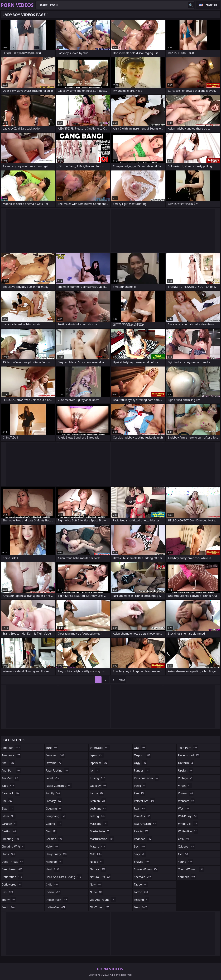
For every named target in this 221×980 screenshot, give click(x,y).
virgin (185, 786)
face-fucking (57, 770)
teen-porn (188, 748)
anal (8, 763)
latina (97, 793)
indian (53, 892)
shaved (142, 862)
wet (184, 808)
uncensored (189, 755)
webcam (186, 801)
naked (97, 862)
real (140, 808)
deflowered (12, 884)
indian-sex (56, 907)
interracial (100, 748)
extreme (54, 763)
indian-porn (57, 900)
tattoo (141, 892)
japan (97, 755)
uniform (186, 763)
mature (98, 846)
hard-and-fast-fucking (64, 877)
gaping (54, 824)
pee (140, 793)
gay (52, 831)
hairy (52, 846)
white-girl (188, 824)
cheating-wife (13, 846)
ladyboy (98, 786)
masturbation (102, 839)
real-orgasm (146, 824)
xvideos (186, 846)
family (53, 793)
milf (96, 854)
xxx (184, 854)
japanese (99, 763)
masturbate (100, 831)
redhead (143, 839)
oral (140, 748)
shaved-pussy (146, 869)
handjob (55, 862)
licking (98, 816)
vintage (186, 778)
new (96, 884)
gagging (54, 808)
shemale (143, 877)
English (211, 5)
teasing (142, 900)
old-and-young (103, 900)
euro (52, 748)
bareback (11, 793)
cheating (11, 839)
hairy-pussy (57, 854)
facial (53, 778)
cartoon (9, 824)
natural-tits (101, 877)
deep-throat (13, 862)
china (9, 854)
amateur (11, 748)
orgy (140, 763)
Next (122, 680)
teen (141, 907)
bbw (8, 808)
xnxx (184, 839)
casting (9, 831)
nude (97, 892)
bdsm (9, 816)
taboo (141, 884)
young (185, 862)
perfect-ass (145, 801)
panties (142, 770)
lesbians (98, 808)
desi (8, 892)
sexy (140, 854)
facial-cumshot (59, 786)
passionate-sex (146, 778)
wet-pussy (188, 816)
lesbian (98, 801)
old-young (100, 907)
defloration (12, 877)
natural (98, 869)
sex (140, 846)
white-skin (188, 831)
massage (99, 824)
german (54, 839)
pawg (140, 786)
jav (95, 770)
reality (142, 831)
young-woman (191, 869)
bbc (7, 801)
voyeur (186, 793)
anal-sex (10, 778)
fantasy (54, 801)
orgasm (142, 755)
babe (8, 786)
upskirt (185, 770)
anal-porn (11, 770)
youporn (187, 877)
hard (53, 869)
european (55, 755)
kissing (98, 778)
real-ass (143, 816)
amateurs (11, 755)
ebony (9, 900)
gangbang (56, 816)
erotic (8, 907)
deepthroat (12, 869)
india (52, 884)
